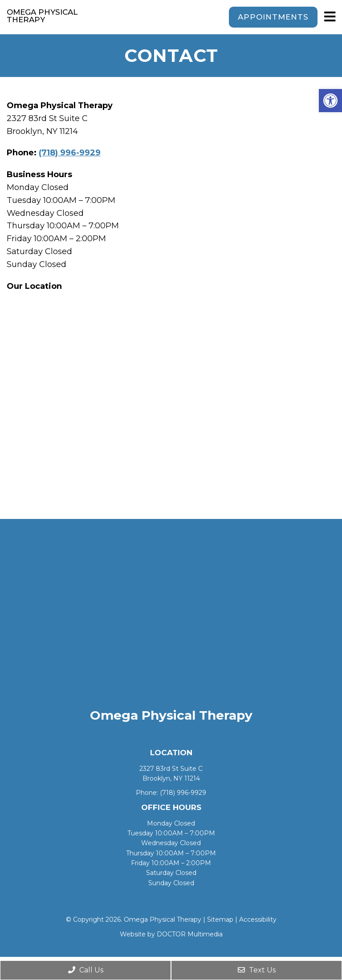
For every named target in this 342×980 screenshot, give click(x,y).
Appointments (273, 17)
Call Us (86, 970)
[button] (330, 101)
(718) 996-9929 (70, 153)
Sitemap (220, 919)
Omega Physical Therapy (42, 16)
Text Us (257, 970)
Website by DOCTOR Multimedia (171, 934)
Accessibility (258, 919)
